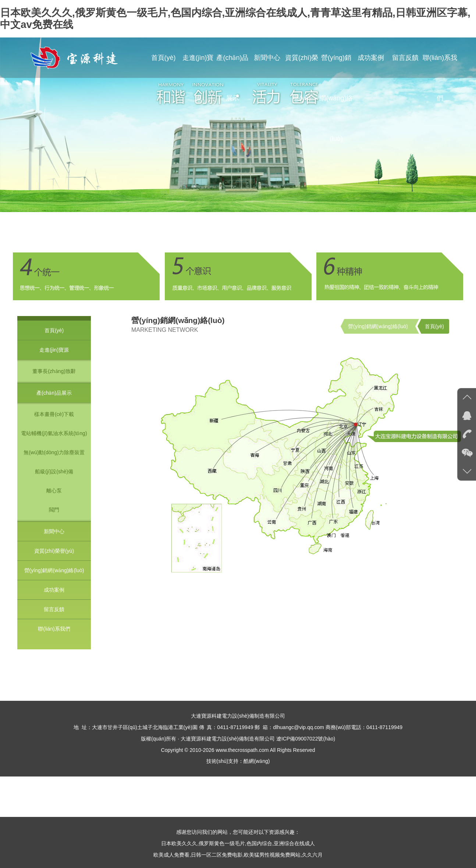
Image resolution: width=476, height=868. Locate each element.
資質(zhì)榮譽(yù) (302, 78)
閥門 (54, 510)
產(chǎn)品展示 (232, 78)
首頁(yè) (164, 58)
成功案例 (371, 58)
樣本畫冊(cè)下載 (54, 414)
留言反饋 (405, 58)
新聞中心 (267, 58)
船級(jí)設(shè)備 (54, 471)
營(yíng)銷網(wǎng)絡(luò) (336, 98)
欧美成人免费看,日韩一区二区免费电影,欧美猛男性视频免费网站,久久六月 (238, 855)
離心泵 (54, 491)
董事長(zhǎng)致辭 (54, 371)
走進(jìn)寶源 (198, 78)
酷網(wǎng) (257, 761)
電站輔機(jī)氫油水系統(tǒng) (54, 433)
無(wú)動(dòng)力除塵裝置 (54, 452)
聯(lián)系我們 (440, 78)
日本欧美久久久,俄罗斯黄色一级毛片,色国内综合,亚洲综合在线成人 (238, 843)
